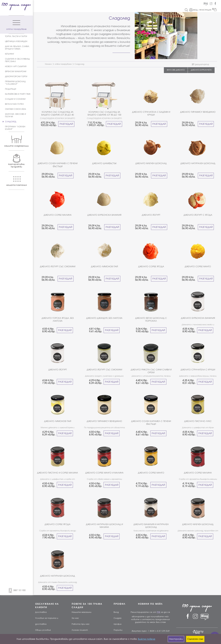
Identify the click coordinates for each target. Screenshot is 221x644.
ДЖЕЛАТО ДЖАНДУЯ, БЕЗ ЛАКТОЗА (104, 318)
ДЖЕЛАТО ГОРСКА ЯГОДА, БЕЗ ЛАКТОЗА (58, 319)
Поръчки (118, 630)
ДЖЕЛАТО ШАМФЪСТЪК (104, 163)
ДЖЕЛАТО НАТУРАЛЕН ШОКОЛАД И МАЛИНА (104, 526)
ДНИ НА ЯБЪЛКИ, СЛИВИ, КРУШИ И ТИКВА (17, 48)
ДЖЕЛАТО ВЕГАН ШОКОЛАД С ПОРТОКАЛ (151, 319)
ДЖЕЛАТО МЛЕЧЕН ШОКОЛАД (151, 163)
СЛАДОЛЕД (11, 122)
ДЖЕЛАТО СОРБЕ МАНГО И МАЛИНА (104, 473)
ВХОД (195, 10)
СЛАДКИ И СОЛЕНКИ (15, 99)
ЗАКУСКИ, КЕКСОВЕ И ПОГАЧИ (15, 115)
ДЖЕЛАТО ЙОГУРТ (151, 215)
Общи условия (43, 630)
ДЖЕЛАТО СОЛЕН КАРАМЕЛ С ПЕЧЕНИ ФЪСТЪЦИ (58, 165)
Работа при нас (81, 624)
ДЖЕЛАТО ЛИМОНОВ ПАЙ (104, 267)
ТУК (159, 612)
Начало (48, 64)
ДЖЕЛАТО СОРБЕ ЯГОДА (151, 267)
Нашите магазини (82, 612)
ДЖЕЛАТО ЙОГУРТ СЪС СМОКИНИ (58, 267)
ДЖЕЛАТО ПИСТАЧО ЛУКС (198, 421)
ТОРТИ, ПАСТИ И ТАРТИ (16, 36)
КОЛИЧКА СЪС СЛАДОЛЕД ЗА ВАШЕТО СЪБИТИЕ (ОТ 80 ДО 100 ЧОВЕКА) (104, 114)
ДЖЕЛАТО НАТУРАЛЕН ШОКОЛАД (198, 163)
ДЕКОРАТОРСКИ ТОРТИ (16, 76)
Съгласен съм (195, 639)
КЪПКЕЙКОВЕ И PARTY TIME (18, 94)
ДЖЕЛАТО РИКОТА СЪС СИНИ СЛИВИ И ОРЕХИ (151, 371)
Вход (116, 612)
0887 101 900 (16, 590)
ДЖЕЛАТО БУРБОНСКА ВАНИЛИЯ (104, 215)
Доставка (41, 612)
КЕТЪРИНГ (10, 54)
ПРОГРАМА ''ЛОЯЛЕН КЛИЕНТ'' (15, 128)
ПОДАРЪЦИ (11, 89)
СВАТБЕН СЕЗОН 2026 (15, 109)
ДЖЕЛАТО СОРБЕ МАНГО (198, 267)
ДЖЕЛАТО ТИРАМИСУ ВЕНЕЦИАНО (198, 112)
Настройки (176, 639)
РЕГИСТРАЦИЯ (205, 10)
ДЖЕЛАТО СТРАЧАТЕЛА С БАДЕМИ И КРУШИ (151, 113)
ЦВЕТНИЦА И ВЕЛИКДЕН (16, 41)
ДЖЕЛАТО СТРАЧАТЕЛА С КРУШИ (198, 370)
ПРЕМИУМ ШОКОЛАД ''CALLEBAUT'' (15, 83)
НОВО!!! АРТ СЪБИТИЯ (16, 66)
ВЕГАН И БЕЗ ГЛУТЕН (14, 104)
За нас (75, 618)
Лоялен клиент (80, 630)
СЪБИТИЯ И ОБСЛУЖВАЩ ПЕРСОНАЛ (17, 60)
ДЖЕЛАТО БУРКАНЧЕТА (201, 70)
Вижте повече (147, 639)
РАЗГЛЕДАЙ (66, 124)
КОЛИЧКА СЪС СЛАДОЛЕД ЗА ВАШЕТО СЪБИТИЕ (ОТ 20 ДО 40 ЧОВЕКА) (58, 114)
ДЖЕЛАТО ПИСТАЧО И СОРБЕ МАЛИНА (58, 473)
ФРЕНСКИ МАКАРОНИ (16, 71)
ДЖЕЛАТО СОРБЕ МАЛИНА (58, 215)
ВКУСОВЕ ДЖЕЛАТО (176, 70)
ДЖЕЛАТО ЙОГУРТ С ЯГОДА (198, 215)
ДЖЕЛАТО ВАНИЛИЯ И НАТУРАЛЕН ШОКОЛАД (151, 526)
